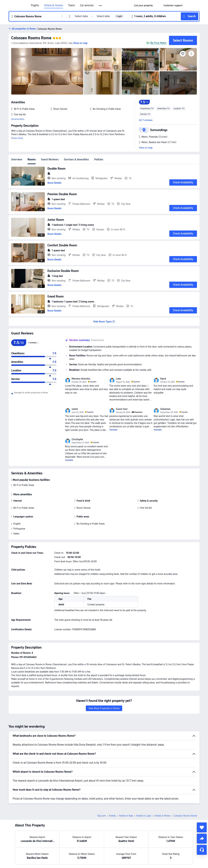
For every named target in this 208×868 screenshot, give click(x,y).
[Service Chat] (202, 850)
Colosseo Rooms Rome (31, 38)
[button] (101, 6)
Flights (35, 5)
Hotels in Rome (162, 816)
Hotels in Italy (126, 816)
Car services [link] (87, 5)
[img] (47, 71)
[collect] (202, 827)
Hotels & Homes (54, 5)
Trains (71, 5)
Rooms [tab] (32, 159)
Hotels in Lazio (144, 816)
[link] (143, 5)
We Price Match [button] (158, 43)
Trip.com (101, 816)
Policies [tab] (99, 159)
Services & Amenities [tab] (76, 159)
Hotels (112, 816)
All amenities (18, 119)
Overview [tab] (17, 159)
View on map (146, 148)
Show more (17, 138)
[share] (202, 839)
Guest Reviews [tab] (50, 159)
